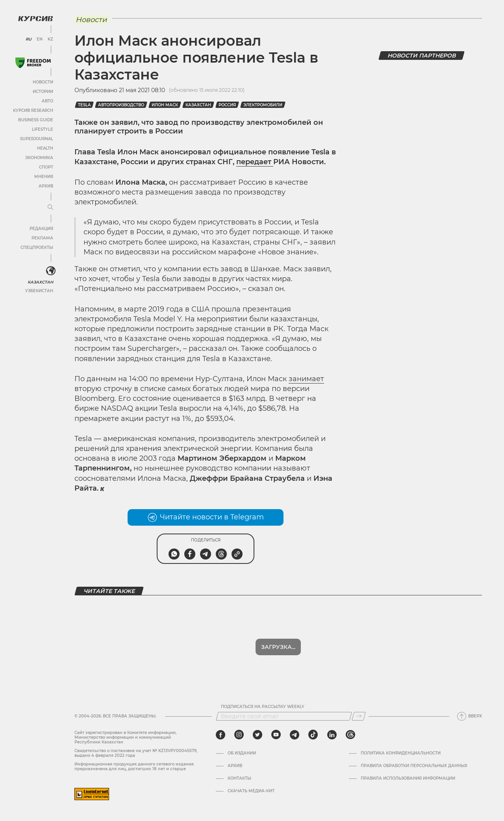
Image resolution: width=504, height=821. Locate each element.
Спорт (46, 167)
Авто (47, 101)
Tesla (84, 105)
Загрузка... (278, 647)
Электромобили (263, 105)
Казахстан (40, 282)
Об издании (242, 753)
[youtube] (276, 735)
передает (255, 162)
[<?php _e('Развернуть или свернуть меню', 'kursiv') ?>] (51, 271)
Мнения (44, 177)
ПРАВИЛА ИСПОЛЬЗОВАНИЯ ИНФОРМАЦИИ (408, 778)
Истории (43, 92)
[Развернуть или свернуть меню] (50, 208)
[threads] (350, 735)
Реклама (42, 238)
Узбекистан (39, 291)
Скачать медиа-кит (251, 791)
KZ (50, 39)
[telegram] (295, 735)
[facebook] (220, 735)
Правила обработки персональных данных (414, 766)
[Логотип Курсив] (35, 19)
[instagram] (239, 735)
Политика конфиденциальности (401, 753)
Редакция (41, 229)
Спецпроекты (37, 247)
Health (45, 148)
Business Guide (36, 120)
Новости (43, 82)
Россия (227, 105)
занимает (306, 379)
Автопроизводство (121, 105)
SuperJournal (37, 139)
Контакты (239, 778)
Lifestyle (43, 129)
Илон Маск (165, 105)
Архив (46, 186)
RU (29, 39)
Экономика (39, 158)
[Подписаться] (359, 716)
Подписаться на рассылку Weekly (263, 707)
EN (40, 39)
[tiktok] (313, 735)
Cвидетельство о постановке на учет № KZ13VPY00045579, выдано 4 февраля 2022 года (136, 753)
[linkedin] (332, 735)
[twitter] (258, 735)
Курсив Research (33, 110)
